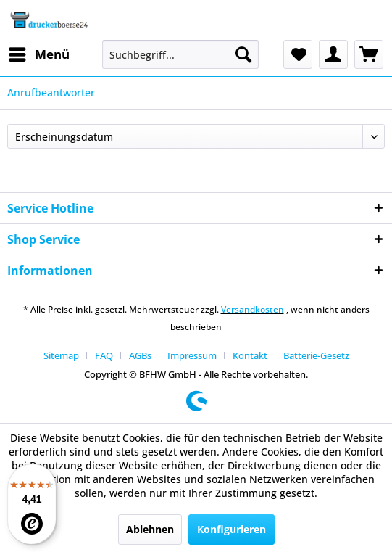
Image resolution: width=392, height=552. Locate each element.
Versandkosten (253, 309)
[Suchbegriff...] (180, 54)
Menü (39, 53)
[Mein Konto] (333, 54)
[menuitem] (38, 54)
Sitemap (61, 355)
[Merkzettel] (298, 54)
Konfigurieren (232, 529)
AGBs (140, 355)
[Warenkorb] (369, 54)
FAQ (104, 355)
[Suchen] (243, 54)
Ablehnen (150, 529)
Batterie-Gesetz (316, 355)
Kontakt (250, 355)
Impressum (192, 355)
